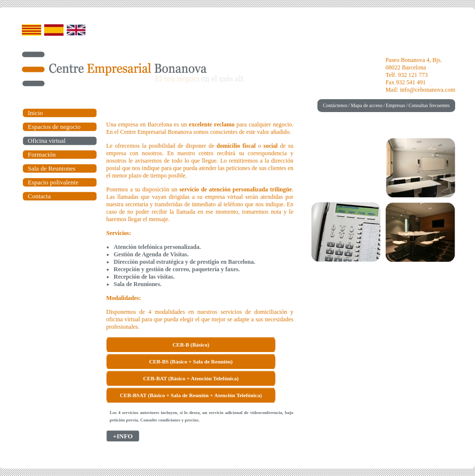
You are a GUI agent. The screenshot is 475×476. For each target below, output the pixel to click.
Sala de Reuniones (52, 168)
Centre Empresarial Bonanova (114, 69)
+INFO (123, 436)
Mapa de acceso (367, 105)
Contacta (39, 196)
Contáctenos (335, 105)
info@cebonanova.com (428, 90)
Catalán (32, 30)
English (76, 30)
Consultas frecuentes (429, 105)
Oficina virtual (47, 141)
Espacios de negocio (54, 127)
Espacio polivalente (53, 182)
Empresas (395, 105)
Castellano (54, 30)
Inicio (35, 113)
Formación (42, 154)
